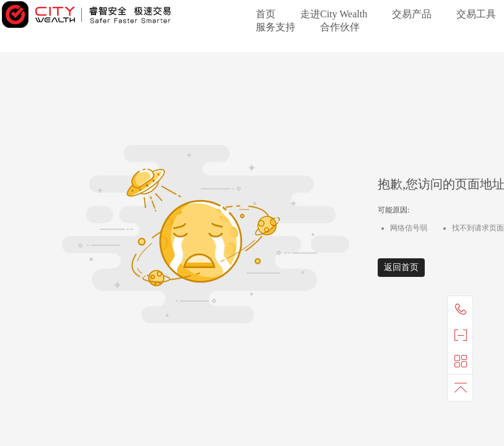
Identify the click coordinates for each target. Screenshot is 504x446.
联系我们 (463, 309)
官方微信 (463, 335)
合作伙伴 (340, 27)
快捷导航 (463, 361)
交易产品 (412, 14)
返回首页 (401, 267)
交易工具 (476, 14)
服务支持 (276, 27)
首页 (266, 14)
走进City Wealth (334, 14)
